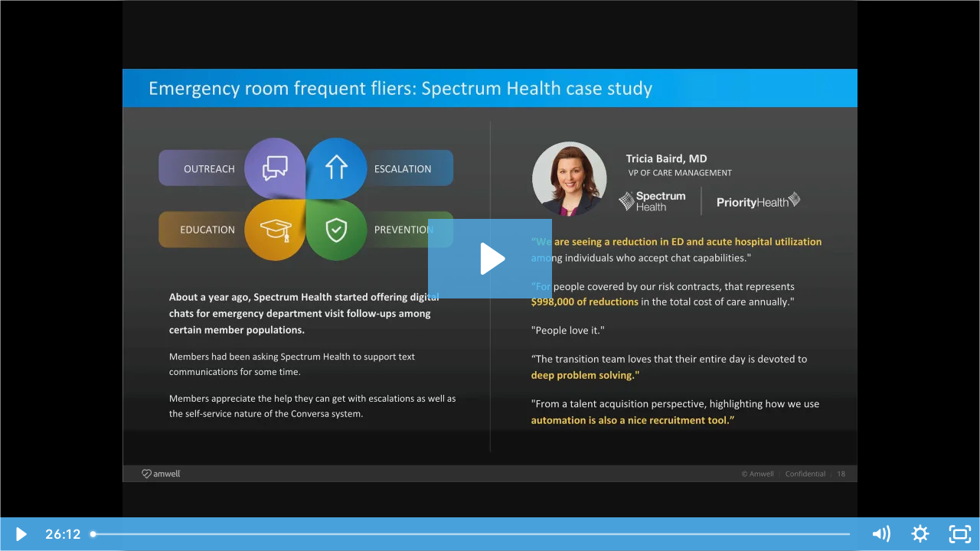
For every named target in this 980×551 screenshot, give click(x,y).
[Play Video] (20, 534)
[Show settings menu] (920, 534)
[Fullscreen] (960, 534)
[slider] (472, 534)
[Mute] (880, 534)
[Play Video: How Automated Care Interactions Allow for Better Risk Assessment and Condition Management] (490, 259)
